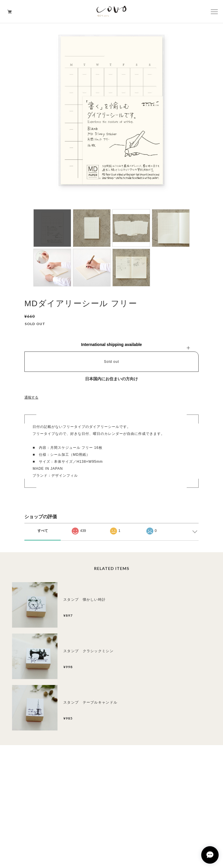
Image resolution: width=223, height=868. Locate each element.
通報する (31, 397)
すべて (43, 531)
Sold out (111, 362)
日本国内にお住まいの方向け (111, 379)
